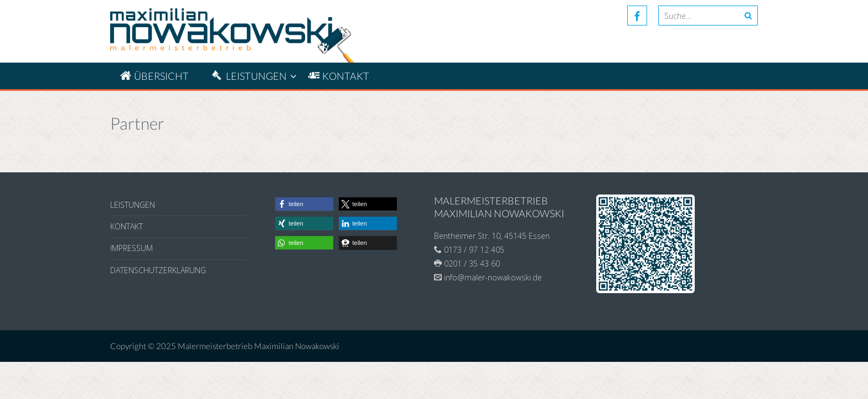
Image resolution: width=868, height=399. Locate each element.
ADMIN (745, 346)
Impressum (131, 248)
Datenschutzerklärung (158, 270)
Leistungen (133, 205)
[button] (304, 204)
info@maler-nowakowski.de (493, 277)
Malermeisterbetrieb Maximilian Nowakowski (259, 346)
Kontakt (126, 226)
